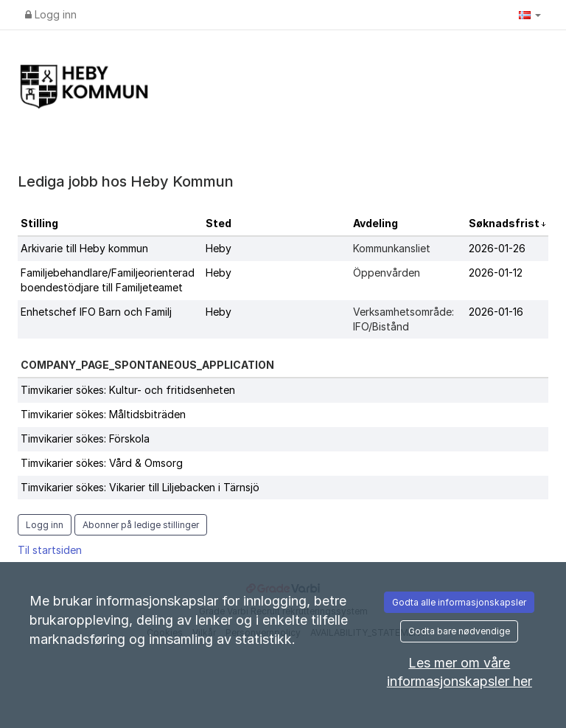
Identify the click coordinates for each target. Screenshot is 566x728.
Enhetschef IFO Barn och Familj (96, 312)
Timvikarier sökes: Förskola (85, 438)
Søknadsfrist (505, 223)
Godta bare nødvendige (459, 631)
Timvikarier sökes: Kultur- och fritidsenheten (128, 390)
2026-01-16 (496, 312)
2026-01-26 (497, 248)
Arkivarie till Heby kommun (84, 248)
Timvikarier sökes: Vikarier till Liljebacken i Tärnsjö (140, 487)
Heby (219, 248)
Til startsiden (50, 550)
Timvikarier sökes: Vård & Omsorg (102, 463)
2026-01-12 (496, 273)
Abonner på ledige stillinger (141, 525)
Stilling (39, 223)
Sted (219, 223)
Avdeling (375, 223)
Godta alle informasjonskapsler (459, 602)
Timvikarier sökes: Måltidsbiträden (103, 414)
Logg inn (51, 14)
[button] (530, 15)
